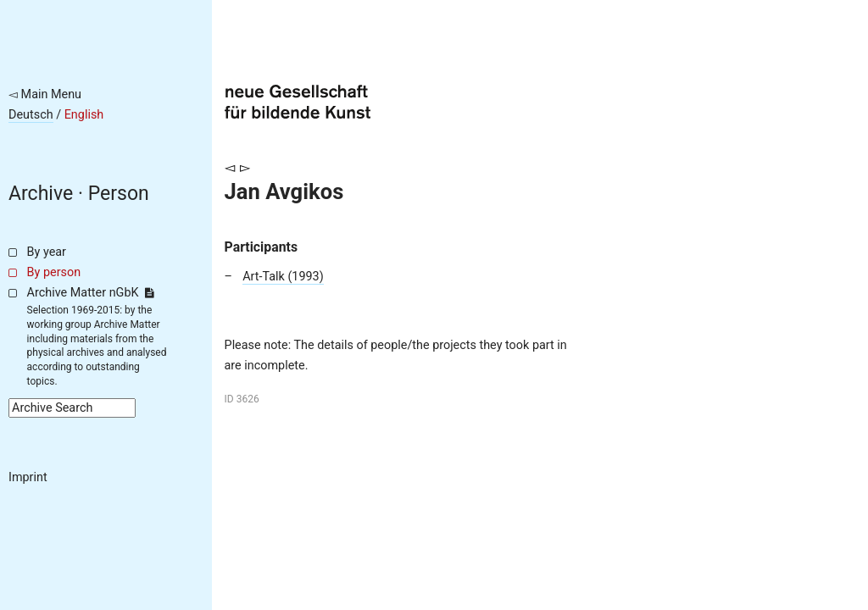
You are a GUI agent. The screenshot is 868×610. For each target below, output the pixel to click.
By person (54, 272)
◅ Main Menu (45, 94)
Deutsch (31, 115)
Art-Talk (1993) (283, 277)
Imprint (28, 477)
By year (47, 252)
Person (119, 194)
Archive (41, 194)
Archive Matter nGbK (91, 293)
